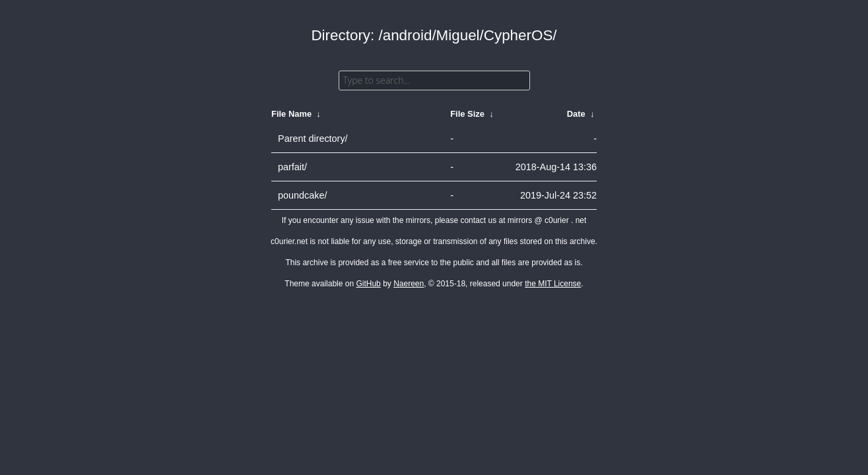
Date (576, 114)
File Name (291, 114)
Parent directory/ (313, 139)
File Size (467, 114)
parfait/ (292, 167)
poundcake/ (302, 195)
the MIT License (553, 284)
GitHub (368, 284)
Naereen (409, 284)
